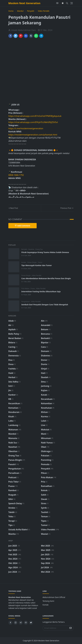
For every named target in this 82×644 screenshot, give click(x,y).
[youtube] (57, 3)
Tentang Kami (48, 601)
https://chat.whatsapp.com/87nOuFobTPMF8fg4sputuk (35, 116)
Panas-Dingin (32, 262)
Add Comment (22, 226)
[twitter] (31, 623)
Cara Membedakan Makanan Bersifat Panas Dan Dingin (46, 278)
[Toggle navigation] (72, 3)
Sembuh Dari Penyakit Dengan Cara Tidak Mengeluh (45, 305)
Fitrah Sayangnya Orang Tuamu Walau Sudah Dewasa (45, 252)
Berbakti (24, 249)
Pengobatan (26, 302)
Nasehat (31, 249)
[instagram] (16, 623)
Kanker (24, 262)
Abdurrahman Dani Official (54, 597)
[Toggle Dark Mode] (63, 3)
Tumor (40, 262)
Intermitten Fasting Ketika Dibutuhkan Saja (41, 291)
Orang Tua (39, 249)
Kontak (45, 605)
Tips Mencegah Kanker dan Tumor (37, 265)
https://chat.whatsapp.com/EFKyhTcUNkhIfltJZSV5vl (33, 122)
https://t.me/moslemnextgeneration (26, 128)
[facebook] (10, 623)
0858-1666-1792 (16, 175)
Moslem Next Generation (24, 3)
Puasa (33, 289)
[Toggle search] (67, 3)
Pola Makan (26, 289)
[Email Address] (55, 628)
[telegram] (21, 623)
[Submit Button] (71, 628)
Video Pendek (37, 275)
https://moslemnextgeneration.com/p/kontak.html (33, 135)
